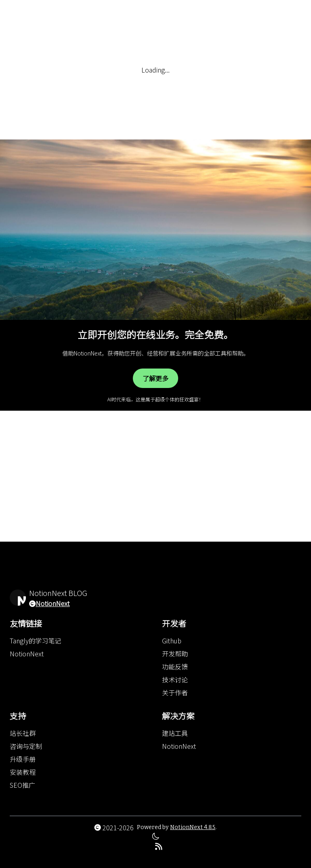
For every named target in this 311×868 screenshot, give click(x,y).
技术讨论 (175, 679)
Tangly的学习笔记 (35, 641)
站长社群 (23, 733)
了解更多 (155, 378)
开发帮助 (175, 654)
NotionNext (53, 603)
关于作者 (175, 692)
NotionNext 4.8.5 (193, 827)
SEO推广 (22, 785)
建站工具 (175, 733)
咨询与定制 (26, 746)
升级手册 (23, 759)
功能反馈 (175, 667)
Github (172, 641)
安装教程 (23, 772)
